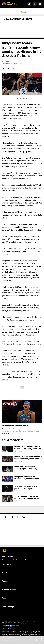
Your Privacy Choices (19, 625)
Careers (18, 621)
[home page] (9, 4)
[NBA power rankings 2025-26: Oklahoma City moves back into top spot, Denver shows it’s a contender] (7, 479)
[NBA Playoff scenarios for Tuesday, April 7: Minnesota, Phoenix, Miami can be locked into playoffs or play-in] (7, 469)
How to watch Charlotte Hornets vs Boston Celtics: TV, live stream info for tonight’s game (28, 448)
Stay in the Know (7, 556)
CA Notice (5, 625)
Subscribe (6, 565)
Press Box (16, 623)
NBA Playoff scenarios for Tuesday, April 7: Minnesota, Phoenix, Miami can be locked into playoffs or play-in (28, 468)
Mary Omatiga (18, 451)
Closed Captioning (26, 621)
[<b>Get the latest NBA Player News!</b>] (22, 411)
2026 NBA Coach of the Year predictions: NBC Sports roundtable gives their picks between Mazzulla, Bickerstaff (27, 488)
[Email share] (14, 68)
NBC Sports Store (7, 623)
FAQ (34, 621)
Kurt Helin (7, 61)
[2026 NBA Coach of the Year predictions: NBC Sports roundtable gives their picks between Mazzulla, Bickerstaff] (7, 489)
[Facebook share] (4, 68)
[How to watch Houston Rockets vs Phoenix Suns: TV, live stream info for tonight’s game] (7, 459)
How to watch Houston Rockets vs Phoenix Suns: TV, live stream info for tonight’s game (28, 458)
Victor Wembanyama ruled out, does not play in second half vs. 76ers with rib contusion (27, 497)
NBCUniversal (13, 629)
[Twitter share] (9, 68)
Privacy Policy (31, 624)
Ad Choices (5, 621)
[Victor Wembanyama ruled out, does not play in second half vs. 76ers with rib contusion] (7, 499)
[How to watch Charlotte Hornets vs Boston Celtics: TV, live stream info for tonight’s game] (7, 449)
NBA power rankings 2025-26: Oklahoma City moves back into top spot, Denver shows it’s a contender (27, 478)
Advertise (12, 621)
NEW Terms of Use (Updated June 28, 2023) (14, 624)
